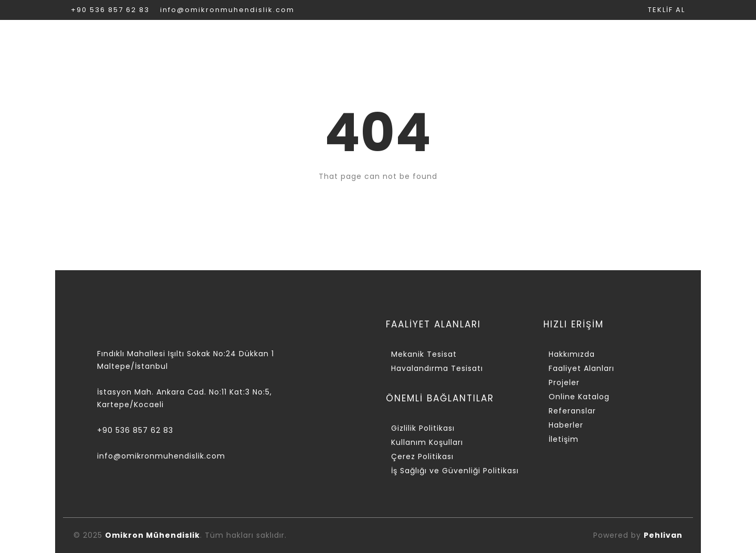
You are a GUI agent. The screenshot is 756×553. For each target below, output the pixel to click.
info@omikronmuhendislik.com (227, 10)
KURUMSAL (200, 40)
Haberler (566, 425)
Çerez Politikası (422, 456)
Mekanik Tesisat (424, 354)
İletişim (564, 439)
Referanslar (572, 411)
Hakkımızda (572, 354)
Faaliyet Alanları (581, 368)
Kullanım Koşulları (427, 442)
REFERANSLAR (587, 40)
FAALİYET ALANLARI (299, 40)
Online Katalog (579, 397)
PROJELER (397, 40)
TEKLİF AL (666, 10)
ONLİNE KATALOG (488, 40)
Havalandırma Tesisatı (437, 368)
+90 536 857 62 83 (110, 10)
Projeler (564, 382)
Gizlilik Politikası (423, 428)
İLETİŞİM (665, 40)
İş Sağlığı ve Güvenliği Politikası (455, 471)
